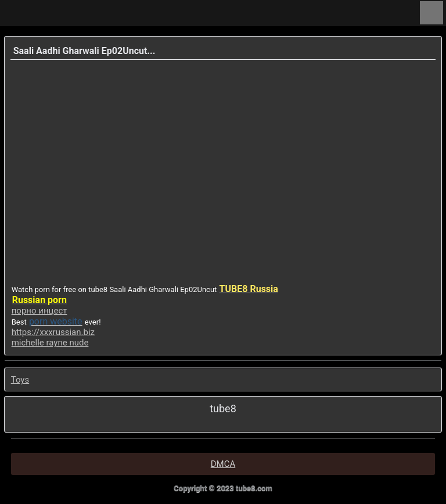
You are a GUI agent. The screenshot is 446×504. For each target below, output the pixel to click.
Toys (20, 380)
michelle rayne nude (50, 343)
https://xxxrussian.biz (53, 332)
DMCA (223, 464)
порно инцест (39, 311)
